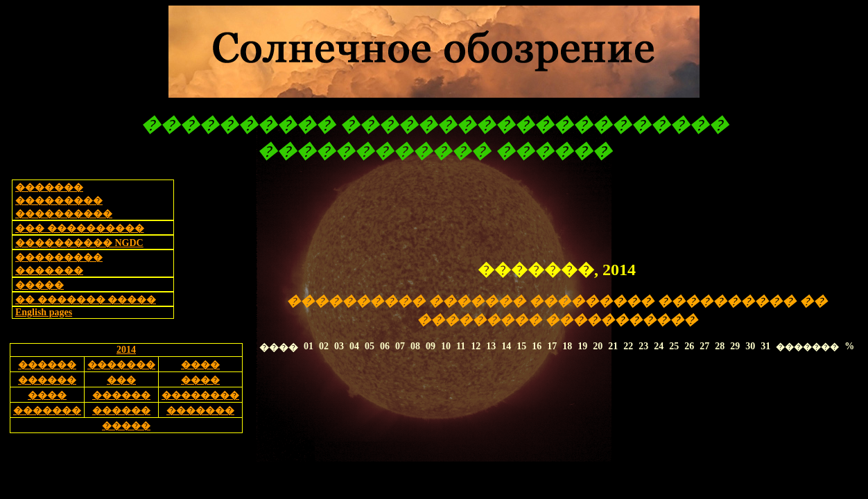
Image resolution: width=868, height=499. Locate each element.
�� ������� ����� (86, 300)
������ (47, 365)
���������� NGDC (79, 243)
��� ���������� (80, 228)
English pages (44, 312)
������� (121, 365)
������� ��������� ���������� (64, 201)
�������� (200, 395)
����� (40, 285)
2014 (126, 350)
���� (200, 365)
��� (121, 380)
